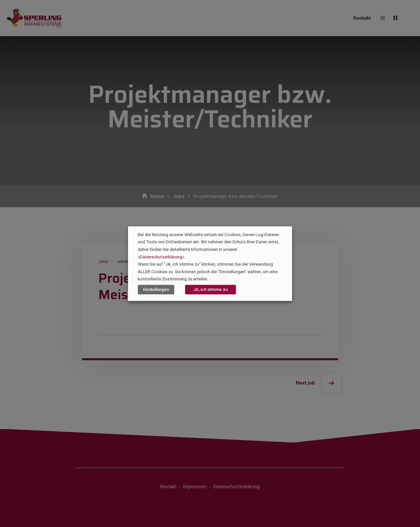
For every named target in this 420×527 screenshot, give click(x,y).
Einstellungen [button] (156, 289)
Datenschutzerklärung (161, 257)
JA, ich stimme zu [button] (210, 289)
